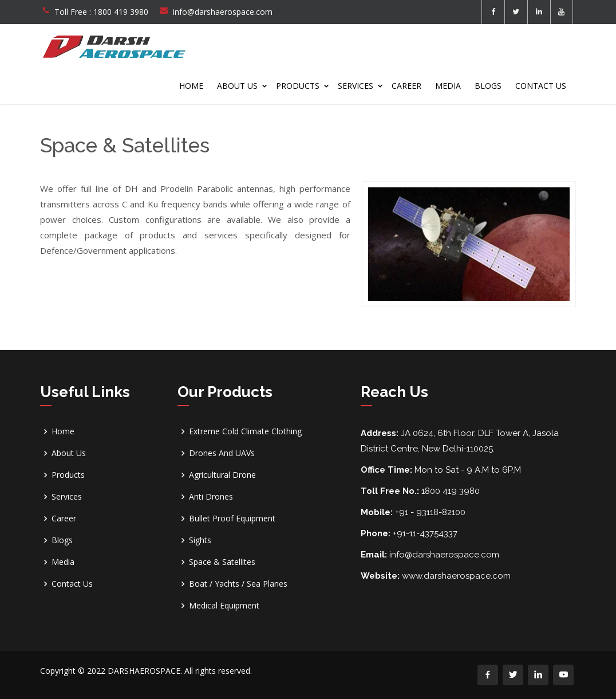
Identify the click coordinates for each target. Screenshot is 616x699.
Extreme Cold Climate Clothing (245, 431)
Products (298, 86)
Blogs (488, 86)
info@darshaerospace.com (223, 12)
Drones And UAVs (222, 453)
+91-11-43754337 (425, 533)
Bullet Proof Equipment (232, 519)
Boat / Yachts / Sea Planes (238, 584)
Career (406, 86)
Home (191, 86)
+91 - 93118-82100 (430, 512)
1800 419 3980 (121, 12)
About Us (237, 86)
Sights (200, 540)
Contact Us (541, 86)
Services (356, 86)
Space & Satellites (222, 562)
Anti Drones (211, 497)
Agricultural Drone (222, 475)
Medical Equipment (224, 606)
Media (448, 86)
